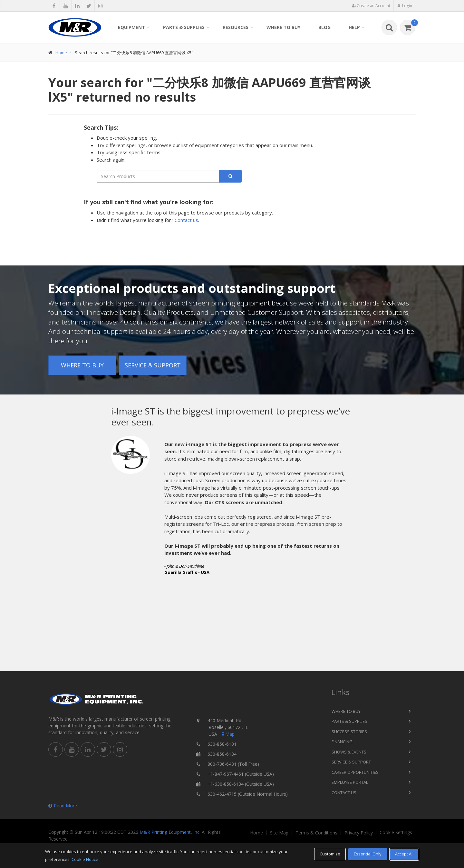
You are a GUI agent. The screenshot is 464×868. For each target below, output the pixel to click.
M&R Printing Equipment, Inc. (170, 832)
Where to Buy (283, 27)
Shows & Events (349, 752)
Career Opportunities (355, 772)
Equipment (131, 27)
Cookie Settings (396, 833)
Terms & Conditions (316, 833)
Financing (342, 742)
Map (227, 734)
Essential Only (368, 854)
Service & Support (153, 365)
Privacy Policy (359, 833)
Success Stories (349, 732)
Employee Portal (350, 782)
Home (61, 53)
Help (354, 27)
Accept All (404, 854)
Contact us (186, 220)
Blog (324, 27)
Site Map (279, 833)
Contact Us (344, 793)
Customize (330, 854)
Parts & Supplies (184, 27)
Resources (236, 27)
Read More (63, 806)
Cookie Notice (85, 859)
